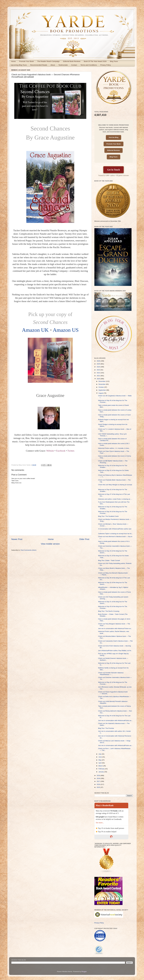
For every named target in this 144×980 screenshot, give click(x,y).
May (100, 760)
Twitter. (71, 451)
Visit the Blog (114, 137)
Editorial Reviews (114, 150)
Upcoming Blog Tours (19, 65)
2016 (99, 784)
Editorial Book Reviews (72, 61)
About (53, 65)
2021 (99, 376)
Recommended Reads (39, 65)
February (102, 769)
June (100, 757)
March (101, 766)
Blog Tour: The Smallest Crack (108, 516)
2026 (99, 361)
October (101, 387)
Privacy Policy (106, 65)
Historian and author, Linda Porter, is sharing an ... (115, 499)
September (102, 390)
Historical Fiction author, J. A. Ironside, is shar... (114, 448)
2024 (99, 367)
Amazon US (66, 330)
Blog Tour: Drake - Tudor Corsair (109, 560)
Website (50, 451)
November (102, 384)
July (100, 754)
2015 (99, 787)
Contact (74, 65)
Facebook (61, 451)
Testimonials (63, 65)
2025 (99, 364)
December (102, 381)
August (101, 393)
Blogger (84, 972)
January (101, 772)
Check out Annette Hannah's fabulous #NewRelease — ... (111, 674)
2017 (99, 781)
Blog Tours (114, 61)
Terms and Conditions (89, 65)
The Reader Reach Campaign (48, 61)
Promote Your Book (26, 61)
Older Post (84, 539)
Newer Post (17, 539)
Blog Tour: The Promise (106, 728)
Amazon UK (35, 330)
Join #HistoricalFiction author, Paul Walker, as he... (115, 651)
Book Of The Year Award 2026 (95, 61)
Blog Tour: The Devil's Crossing (109, 611)
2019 (99, 775)
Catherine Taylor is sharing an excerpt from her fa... (115, 534)
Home (13, 61)
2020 (99, 379)
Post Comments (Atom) (28, 550)
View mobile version (50, 544)
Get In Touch (114, 170)
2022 (99, 373)
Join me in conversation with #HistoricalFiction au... (115, 720)
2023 (99, 370)
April (100, 763)
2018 (99, 778)
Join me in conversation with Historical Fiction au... (115, 628)
